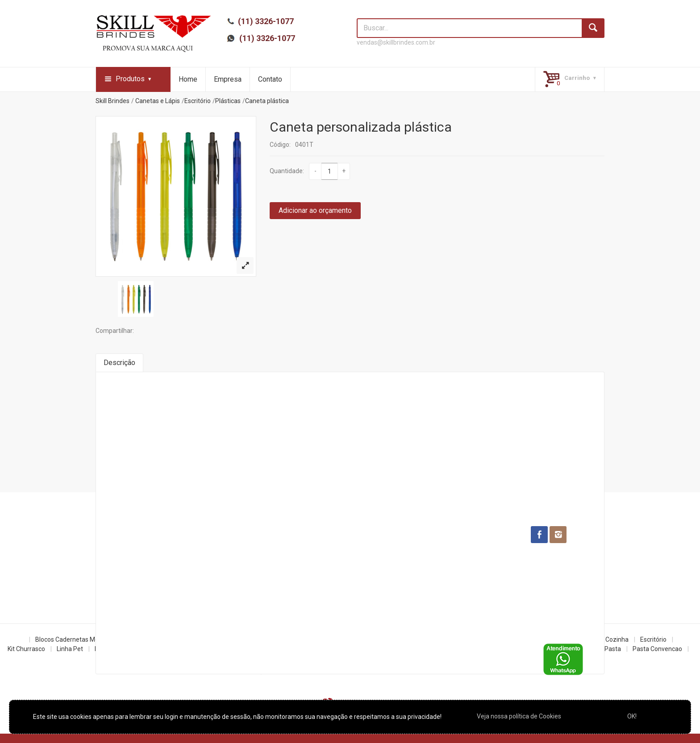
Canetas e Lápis (158, 101)
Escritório (198, 101)
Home (188, 79)
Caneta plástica (267, 101)
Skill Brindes (112, 101)
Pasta (613, 649)
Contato (270, 79)
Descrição (119, 363)
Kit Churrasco (26, 649)
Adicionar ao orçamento (315, 210)
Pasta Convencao (657, 649)
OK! (632, 716)
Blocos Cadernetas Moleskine (77, 639)
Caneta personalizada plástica (361, 127)
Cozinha (617, 639)
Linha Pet (70, 649)
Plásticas (228, 101)
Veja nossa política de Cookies (519, 716)
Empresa (228, 79)
